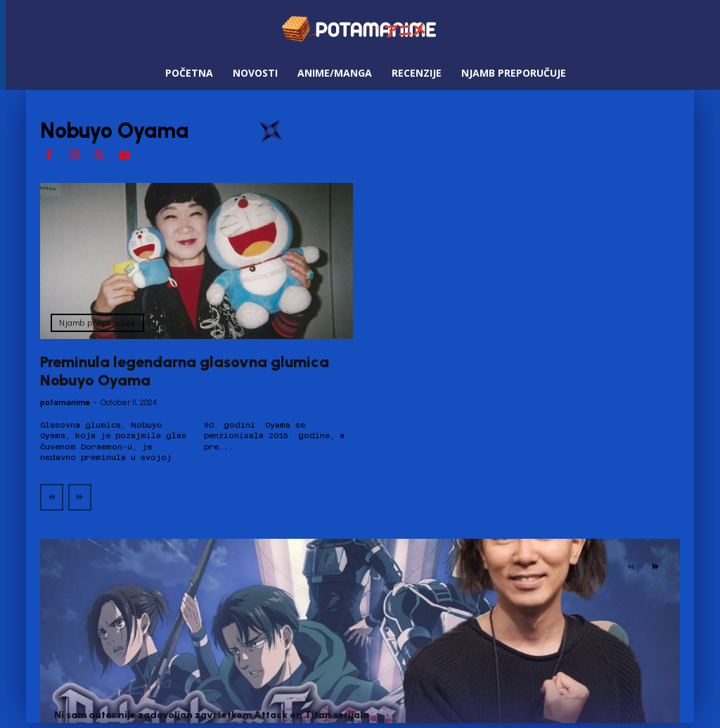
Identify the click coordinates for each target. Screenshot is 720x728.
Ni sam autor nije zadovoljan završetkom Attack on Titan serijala (212, 715)
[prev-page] (52, 497)
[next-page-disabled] (80, 497)
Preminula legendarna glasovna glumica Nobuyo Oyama (185, 371)
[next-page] (656, 567)
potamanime (65, 403)
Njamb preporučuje (97, 323)
